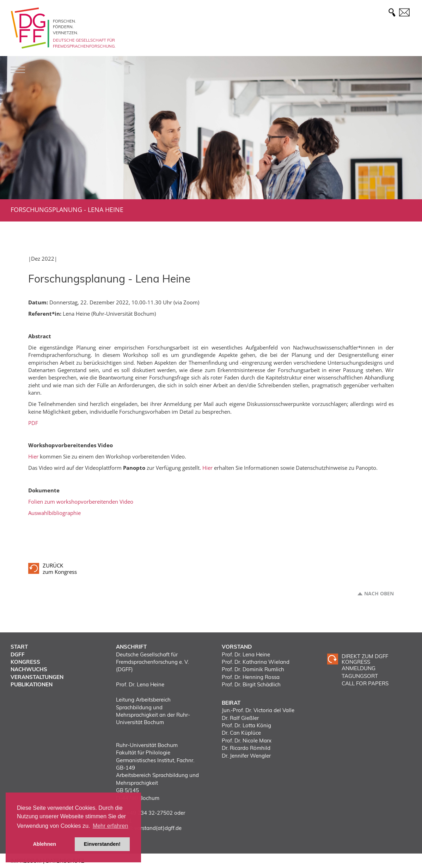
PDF (33, 423)
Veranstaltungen (37, 677)
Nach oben (379, 594)
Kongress (25, 662)
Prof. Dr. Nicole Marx (247, 740)
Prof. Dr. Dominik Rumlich (253, 669)
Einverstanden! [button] (102, 844)
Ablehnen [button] (44, 844)
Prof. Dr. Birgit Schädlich (251, 684)
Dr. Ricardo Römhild (246, 748)
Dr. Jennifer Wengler (246, 756)
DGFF (18, 654)
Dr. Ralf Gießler (240, 718)
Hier (33, 456)
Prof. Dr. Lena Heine (246, 654)
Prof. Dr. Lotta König (246, 725)
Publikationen (32, 684)
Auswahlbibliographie (54, 513)
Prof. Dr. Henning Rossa (251, 677)
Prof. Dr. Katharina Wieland (256, 662)
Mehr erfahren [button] (111, 826)
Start (19, 647)
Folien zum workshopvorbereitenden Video (81, 502)
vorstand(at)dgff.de (158, 828)
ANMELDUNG (359, 668)
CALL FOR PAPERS (365, 683)
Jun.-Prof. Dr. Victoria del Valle (258, 710)
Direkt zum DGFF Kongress (365, 659)
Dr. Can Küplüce (241, 733)
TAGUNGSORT (360, 676)
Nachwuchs (29, 669)
